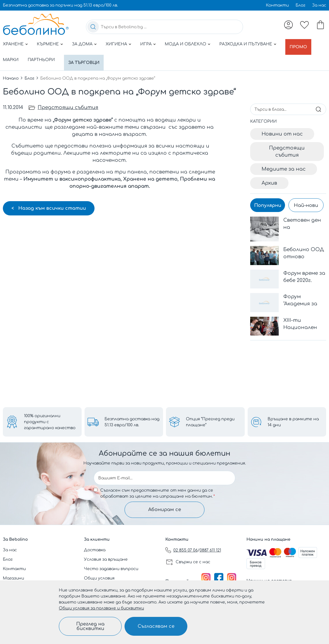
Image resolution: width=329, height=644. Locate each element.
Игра (146, 44)
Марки (11, 57)
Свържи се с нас (193, 562)
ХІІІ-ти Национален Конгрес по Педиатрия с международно (303, 318)
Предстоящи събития (68, 101)
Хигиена (116, 44)
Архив (269, 177)
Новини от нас (282, 128)
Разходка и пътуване (246, 44)
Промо (300, 44)
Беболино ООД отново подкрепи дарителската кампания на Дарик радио (304, 247)
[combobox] (164, 27)
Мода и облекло (185, 44)
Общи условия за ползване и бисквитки (101, 608)
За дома (82, 44)
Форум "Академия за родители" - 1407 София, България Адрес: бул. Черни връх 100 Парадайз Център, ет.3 (303, 294)
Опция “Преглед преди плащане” (210, 421)
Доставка (95, 550)
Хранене (13, 44)
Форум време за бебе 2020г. (304, 270)
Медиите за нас (284, 163)
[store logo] (36, 24)
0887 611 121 (210, 550)
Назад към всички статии (51, 202)
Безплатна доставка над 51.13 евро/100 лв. (132, 421)
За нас (319, 5)
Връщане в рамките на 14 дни (293, 421)
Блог (300, 5)
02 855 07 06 (185, 550)
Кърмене (48, 44)
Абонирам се (165, 509)
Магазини (13, 578)
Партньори (41, 57)
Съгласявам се (156, 626)
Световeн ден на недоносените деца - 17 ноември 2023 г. (304, 218)
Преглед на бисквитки (90, 626)
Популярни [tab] (268, 199)
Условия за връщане (106, 559)
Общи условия (99, 578)
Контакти (277, 5)
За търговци (85, 57)
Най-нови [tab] (306, 199)
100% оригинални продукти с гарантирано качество (50, 421)
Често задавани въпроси (111, 569)
